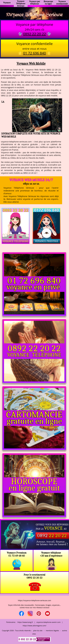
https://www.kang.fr (25, 622)
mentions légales (52, 630)
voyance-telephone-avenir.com (48, 622)
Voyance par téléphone (35, 3)
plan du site (38, 630)
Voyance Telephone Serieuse (34, 14)
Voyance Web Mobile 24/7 (31, 180)
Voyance (7, 3)
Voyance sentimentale (62, 3)
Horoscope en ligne (48, 3)
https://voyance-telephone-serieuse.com (34, 600)
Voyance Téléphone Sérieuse (21, 3)
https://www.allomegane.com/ (34, 626)
